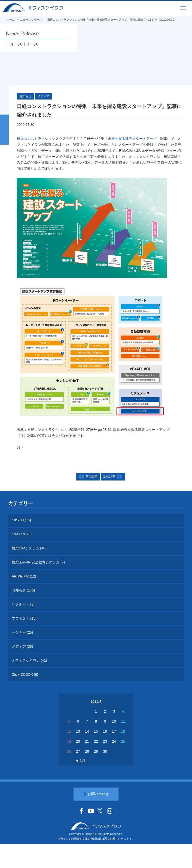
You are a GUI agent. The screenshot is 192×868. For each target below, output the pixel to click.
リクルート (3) (23, 604)
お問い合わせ (96, 794)
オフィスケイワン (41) (29, 660)
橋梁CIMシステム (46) (29, 548)
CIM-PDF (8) (22, 534)
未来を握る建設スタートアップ (132, 139)
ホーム (11, 20)
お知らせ (25, 97)
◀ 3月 (80, 761)
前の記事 (88, 477)
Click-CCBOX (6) (25, 674)
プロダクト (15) (24, 618)
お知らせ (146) (23, 590)
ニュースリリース (31, 20)
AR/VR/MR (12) (24, 576)
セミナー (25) (22, 632)
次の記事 (113, 477)
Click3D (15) (21, 520)
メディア (43, 97)
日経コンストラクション (36, 139)
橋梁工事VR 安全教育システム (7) (38, 562)
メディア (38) (22, 646)
